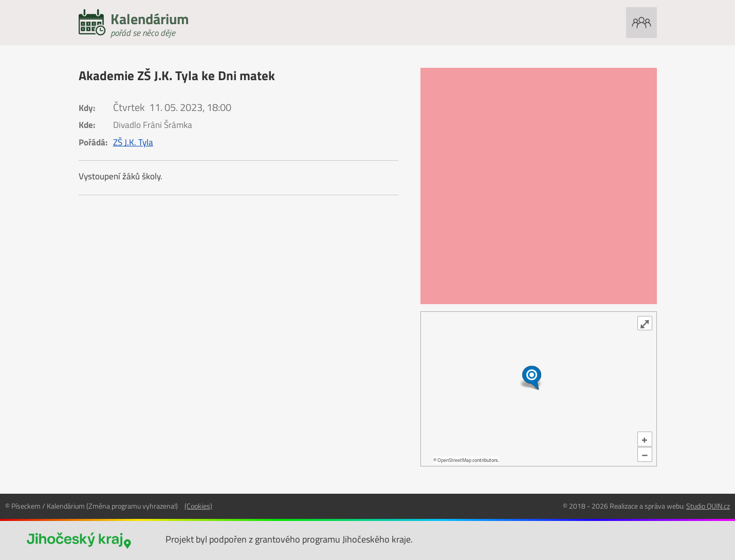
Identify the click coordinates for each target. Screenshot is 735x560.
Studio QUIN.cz (708, 506)
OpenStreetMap (454, 460)
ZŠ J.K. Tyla (133, 142)
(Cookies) (198, 506)
